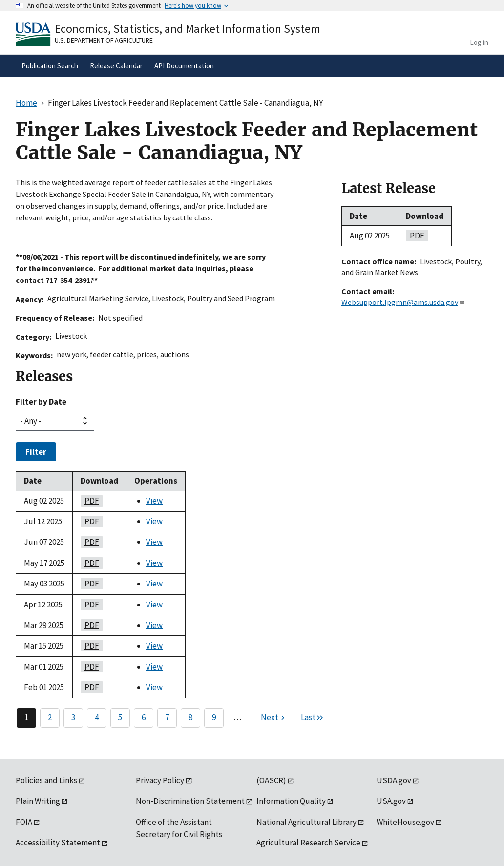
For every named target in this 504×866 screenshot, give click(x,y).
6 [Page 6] (144, 717)
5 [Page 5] (120, 717)
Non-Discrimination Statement (190, 801)
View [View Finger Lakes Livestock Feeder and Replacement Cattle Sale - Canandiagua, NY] (154, 501)
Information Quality (291, 801)
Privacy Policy (160, 780)
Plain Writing (38, 801)
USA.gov (391, 801)
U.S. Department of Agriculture (104, 40)
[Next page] (274, 718)
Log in (479, 42)
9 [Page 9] (214, 717)
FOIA (24, 822)
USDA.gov (394, 780)
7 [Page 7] (167, 717)
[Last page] (313, 718)
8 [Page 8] (190, 717)
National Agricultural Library (306, 822)
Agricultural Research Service (308, 843)
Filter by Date (41, 402)
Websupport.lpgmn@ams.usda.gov (403, 302)
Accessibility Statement (58, 843)
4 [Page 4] (97, 717)
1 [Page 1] (26, 717)
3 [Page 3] (73, 717)
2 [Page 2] (50, 717)
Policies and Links (46, 780)
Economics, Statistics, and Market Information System (188, 29)
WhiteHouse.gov (405, 822)
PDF (90, 501)
